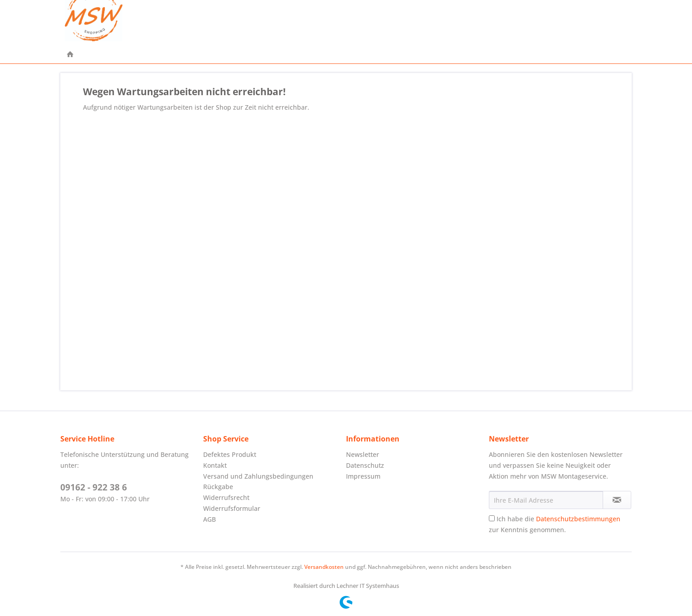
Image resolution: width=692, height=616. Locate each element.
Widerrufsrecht (226, 497)
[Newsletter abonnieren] (617, 500)
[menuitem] (70, 55)
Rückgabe (218, 487)
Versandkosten (324, 567)
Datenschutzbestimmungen (578, 519)
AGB (210, 519)
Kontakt (215, 465)
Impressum (363, 476)
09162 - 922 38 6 (94, 487)
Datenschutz (365, 465)
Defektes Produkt (230, 454)
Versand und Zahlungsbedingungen (258, 476)
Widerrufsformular (232, 508)
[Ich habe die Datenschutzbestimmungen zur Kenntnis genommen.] (492, 518)
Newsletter (363, 454)
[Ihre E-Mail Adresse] (546, 500)
